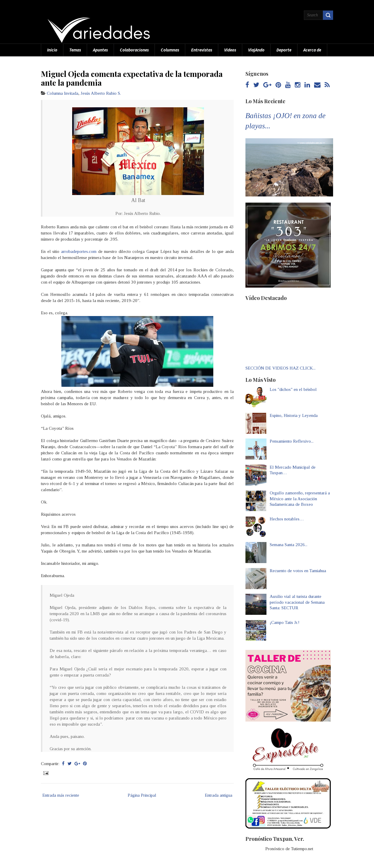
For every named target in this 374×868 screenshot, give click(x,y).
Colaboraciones (134, 50)
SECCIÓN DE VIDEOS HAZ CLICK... (280, 368)
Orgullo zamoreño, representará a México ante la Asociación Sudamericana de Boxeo (300, 499)
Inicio (52, 50)
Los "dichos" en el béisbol (293, 389)
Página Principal (142, 795)
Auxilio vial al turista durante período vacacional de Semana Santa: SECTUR (297, 602)
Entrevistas (202, 50)
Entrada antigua (219, 795)
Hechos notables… (287, 519)
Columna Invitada (63, 93)
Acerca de (312, 50)
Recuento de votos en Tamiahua (298, 571)
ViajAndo (256, 50)
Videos (230, 50)
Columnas (170, 50)
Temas (75, 50)
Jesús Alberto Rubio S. (101, 93)
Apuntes (100, 50)
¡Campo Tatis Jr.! (285, 622)
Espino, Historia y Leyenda (294, 415)
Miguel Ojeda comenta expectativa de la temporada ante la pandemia (132, 78)
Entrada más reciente (61, 795)
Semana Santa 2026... (289, 545)
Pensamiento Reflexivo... (292, 441)
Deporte (284, 50)
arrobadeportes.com (79, 251)
